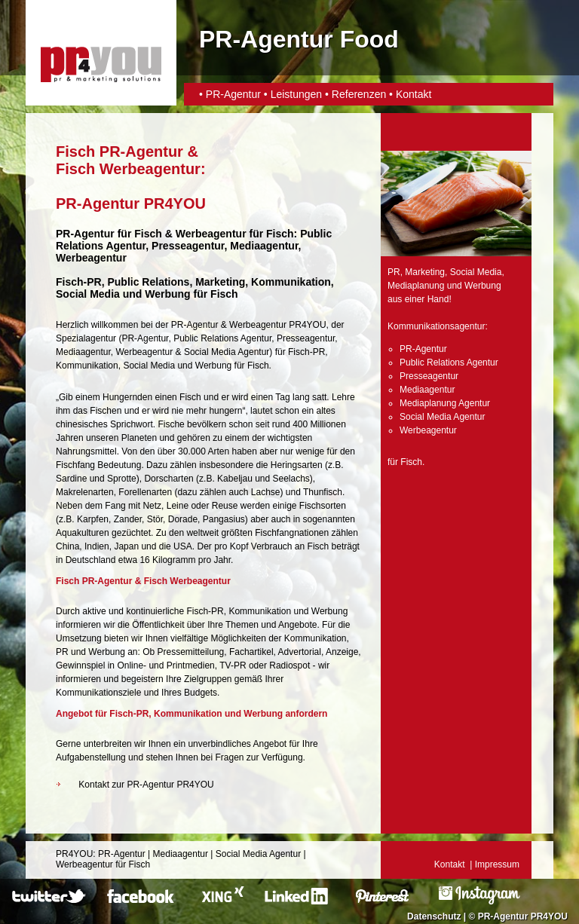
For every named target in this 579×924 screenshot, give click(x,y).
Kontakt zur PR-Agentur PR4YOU (146, 785)
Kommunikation (87, 366)
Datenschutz (434, 916)
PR (394, 272)
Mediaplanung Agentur (445, 403)
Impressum (497, 864)
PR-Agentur (235, 94)
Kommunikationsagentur (436, 326)
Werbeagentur (211, 234)
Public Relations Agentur (222, 338)
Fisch (148, 234)
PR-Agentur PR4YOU (523, 916)
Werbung (213, 366)
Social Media (149, 366)
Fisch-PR (79, 282)
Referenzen (359, 94)
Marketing (425, 272)
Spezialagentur (86, 338)
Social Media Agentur (227, 352)
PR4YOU (74, 854)
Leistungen (297, 94)
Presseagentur (306, 338)
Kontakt (414, 94)
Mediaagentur (83, 352)
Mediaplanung (416, 286)
